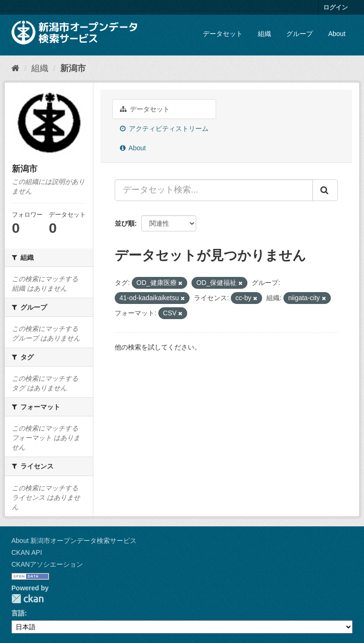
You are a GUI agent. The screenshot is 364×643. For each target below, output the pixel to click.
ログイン (336, 7)
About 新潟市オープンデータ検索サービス (74, 541)
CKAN (27, 599)
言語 (18, 613)
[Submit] (325, 190)
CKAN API (27, 552)
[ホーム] (15, 68)
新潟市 (73, 68)
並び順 (125, 223)
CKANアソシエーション (47, 564)
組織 (264, 34)
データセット (223, 34)
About (337, 34)
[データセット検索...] (214, 190)
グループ (300, 34)
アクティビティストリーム (164, 129)
